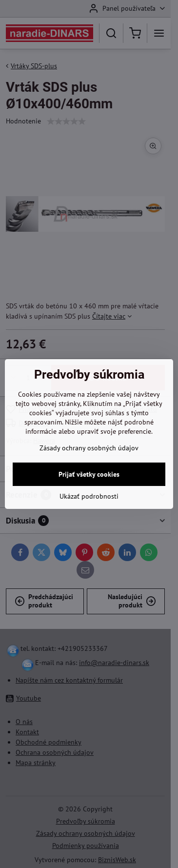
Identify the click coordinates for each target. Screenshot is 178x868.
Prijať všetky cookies (89, 474)
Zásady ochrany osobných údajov (89, 448)
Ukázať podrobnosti (89, 496)
